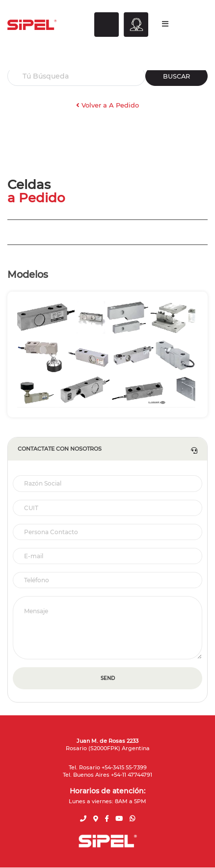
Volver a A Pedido (107, 105)
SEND (108, 678)
